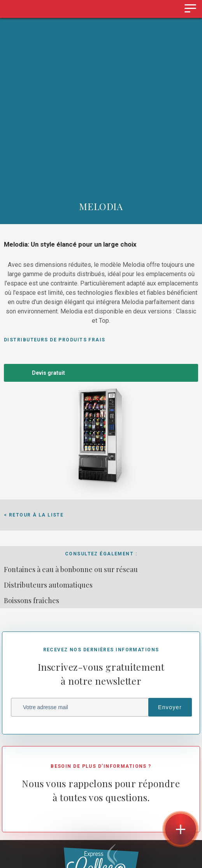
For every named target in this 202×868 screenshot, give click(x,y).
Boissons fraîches (32, 600)
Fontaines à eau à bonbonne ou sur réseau (71, 569)
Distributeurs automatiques (48, 585)
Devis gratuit (48, 373)
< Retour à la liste (34, 515)
